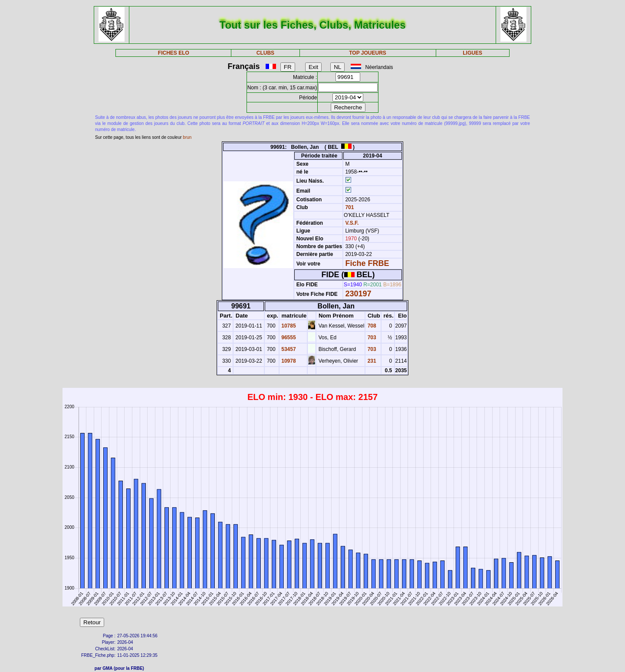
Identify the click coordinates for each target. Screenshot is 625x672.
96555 (288, 338)
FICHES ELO (174, 53)
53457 (288, 349)
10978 (288, 361)
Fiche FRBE (367, 263)
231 (371, 361)
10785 (288, 326)
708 (371, 326)
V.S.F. (352, 223)
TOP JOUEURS (368, 53)
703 (371, 338)
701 (349, 207)
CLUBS (265, 53)
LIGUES (472, 53)
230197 (358, 294)
